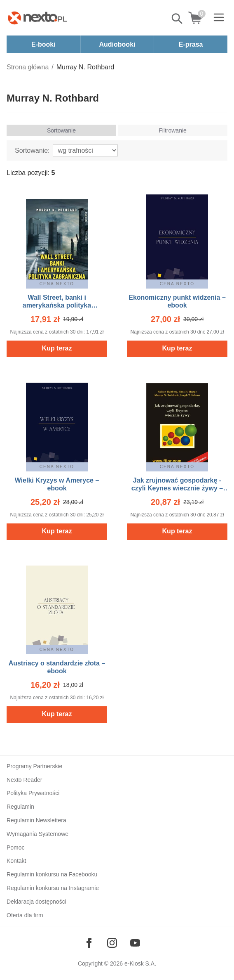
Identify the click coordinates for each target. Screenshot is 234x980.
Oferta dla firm (25, 915)
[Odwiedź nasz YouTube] (135, 943)
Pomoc (16, 847)
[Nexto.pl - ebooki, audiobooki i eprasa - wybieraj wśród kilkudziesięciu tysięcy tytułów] (37, 18)
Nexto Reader (24, 780)
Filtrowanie (173, 130)
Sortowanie (61, 130)
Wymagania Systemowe (37, 834)
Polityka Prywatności (33, 793)
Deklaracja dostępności (36, 902)
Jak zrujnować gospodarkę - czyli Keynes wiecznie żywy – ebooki (177, 488)
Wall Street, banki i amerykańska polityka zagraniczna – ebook (57, 305)
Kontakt (16, 861)
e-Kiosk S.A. (140, 963)
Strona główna (28, 67)
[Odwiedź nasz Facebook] (89, 943)
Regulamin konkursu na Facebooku (52, 874)
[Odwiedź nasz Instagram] (112, 943)
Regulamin (20, 807)
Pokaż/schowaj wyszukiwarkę (178, 19)
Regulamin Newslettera (36, 820)
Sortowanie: (32, 150)
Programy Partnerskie (34, 766)
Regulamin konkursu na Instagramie (53, 888)
